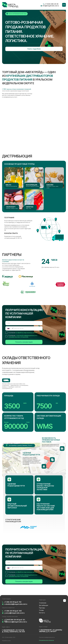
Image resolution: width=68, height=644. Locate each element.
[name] (24, 323)
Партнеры (42, 608)
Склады (41, 610)
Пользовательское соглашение (46, 640)
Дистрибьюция (44, 605)
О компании (43, 603)
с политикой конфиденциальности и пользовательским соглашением (23, 336)
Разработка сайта (6, 641)
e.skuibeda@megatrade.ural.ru (16, 604)
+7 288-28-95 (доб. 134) (13, 611)
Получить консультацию (24, 342)
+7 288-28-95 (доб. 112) (13, 602)
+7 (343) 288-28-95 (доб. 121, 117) (15, 620)
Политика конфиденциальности (47, 637)
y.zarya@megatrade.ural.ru (15, 613)
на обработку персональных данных (26, 333)
